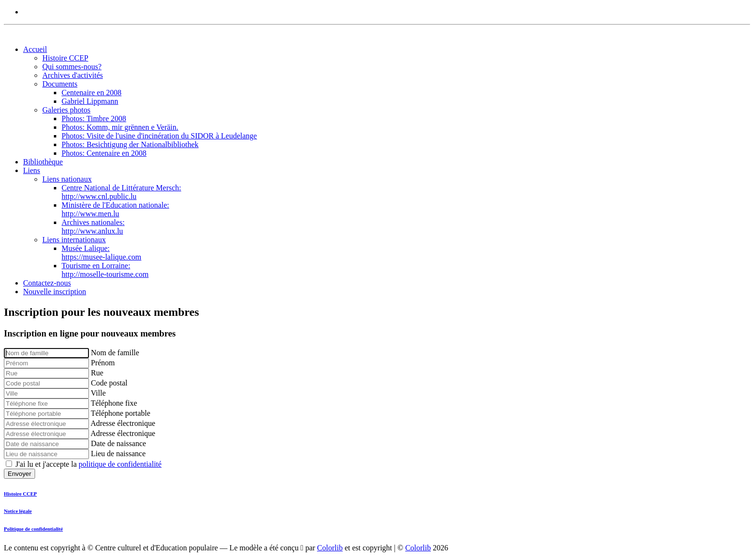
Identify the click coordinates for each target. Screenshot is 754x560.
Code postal (109, 383)
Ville (98, 393)
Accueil (35, 49)
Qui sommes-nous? (72, 67)
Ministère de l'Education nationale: (115, 209)
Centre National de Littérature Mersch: (121, 192)
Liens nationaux (67, 179)
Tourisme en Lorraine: (105, 270)
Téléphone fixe (114, 403)
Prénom (103, 363)
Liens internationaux (74, 240)
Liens (32, 170)
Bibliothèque (43, 162)
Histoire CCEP (65, 58)
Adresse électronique (123, 423)
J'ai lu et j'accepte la (88, 464)
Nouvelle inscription (55, 292)
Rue (97, 373)
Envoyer (19, 474)
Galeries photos (66, 110)
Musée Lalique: (101, 253)
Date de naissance (119, 443)
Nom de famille (115, 353)
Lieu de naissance (118, 454)
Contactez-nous (47, 283)
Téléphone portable (121, 413)
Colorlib (330, 548)
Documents (60, 84)
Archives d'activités (73, 75)
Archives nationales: (93, 227)
